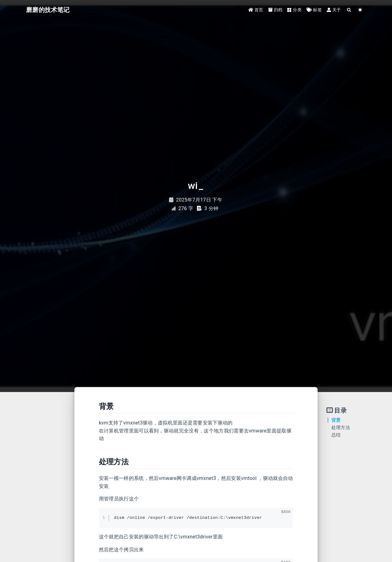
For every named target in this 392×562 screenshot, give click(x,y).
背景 (336, 420)
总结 (336, 435)
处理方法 (341, 428)
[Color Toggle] (360, 10)
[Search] (349, 10)
